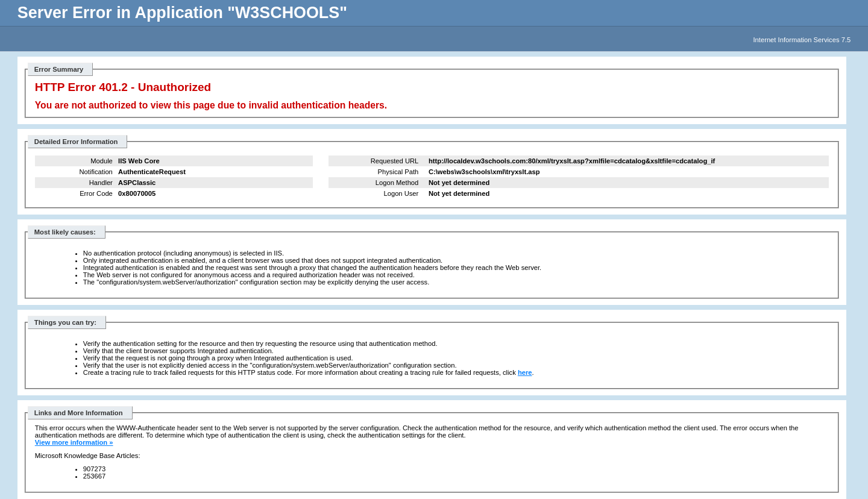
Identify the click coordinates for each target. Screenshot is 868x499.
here (525, 372)
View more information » (74, 442)
